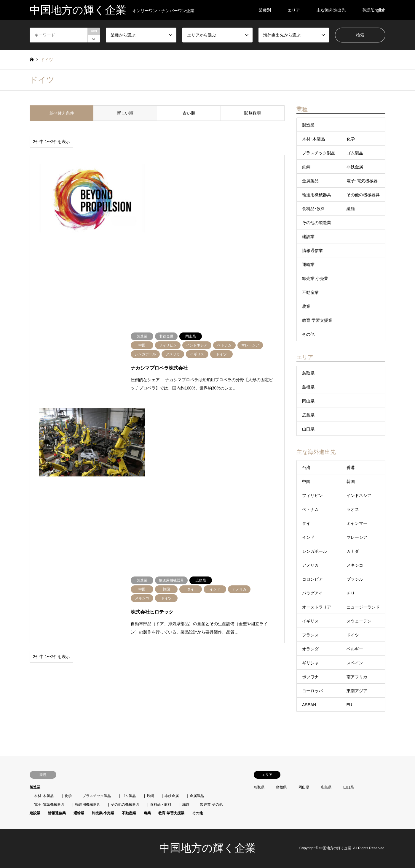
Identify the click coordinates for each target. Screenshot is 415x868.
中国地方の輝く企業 (207, 848)
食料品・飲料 (161, 804)
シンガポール (315, 551)
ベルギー (355, 649)
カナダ (353, 551)
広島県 (308, 415)
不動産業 (310, 292)
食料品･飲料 (313, 209)
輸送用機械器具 (317, 195)
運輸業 (308, 264)
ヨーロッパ (312, 691)
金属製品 (310, 181)
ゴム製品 (355, 153)
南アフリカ (357, 677)
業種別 (265, 10)
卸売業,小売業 (315, 278)
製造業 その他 (211, 804)
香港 (351, 468)
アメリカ (310, 565)
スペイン (355, 663)
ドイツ (353, 635)
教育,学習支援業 (317, 320)
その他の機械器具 (363, 195)
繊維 (351, 209)
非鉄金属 (355, 167)
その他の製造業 (317, 223)
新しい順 (125, 113)
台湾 (306, 468)
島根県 (308, 387)
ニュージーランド (363, 607)
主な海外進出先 (331, 10)
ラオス (353, 509)
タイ (306, 523)
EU (349, 705)
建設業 (308, 237)
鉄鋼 (306, 167)
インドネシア (359, 495)
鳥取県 (308, 373)
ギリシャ (310, 663)
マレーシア (357, 537)
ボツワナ (310, 677)
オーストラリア (317, 607)
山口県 (308, 429)
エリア (294, 10)
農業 (306, 306)
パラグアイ (312, 593)
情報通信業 (312, 251)
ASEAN (309, 705)
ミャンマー (357, 523)
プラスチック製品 (319, 153)
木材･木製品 (313, 139)
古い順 (189, 113)
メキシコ (355, 565)
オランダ (310, 649)
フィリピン (312, 495)
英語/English (374, 10)
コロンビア (312, 579)
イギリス (310, 621)
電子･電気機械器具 (49, 804)
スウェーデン (359, 621)
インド (308, 537)
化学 (351, 139)
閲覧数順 (253, 113)
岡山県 (308, 401)
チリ (351, 593)
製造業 (308, 125)
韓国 (351, 481)
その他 (308, 334)
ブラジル (355, 579)
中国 (306, 481)
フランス (310, 635)
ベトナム (310, 509)
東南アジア (357, 691)
